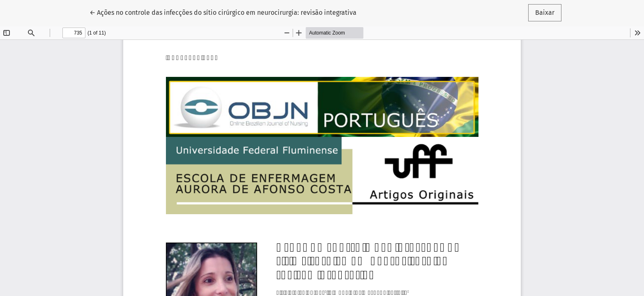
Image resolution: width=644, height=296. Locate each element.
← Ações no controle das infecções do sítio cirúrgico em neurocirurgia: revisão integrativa (223, 12)
